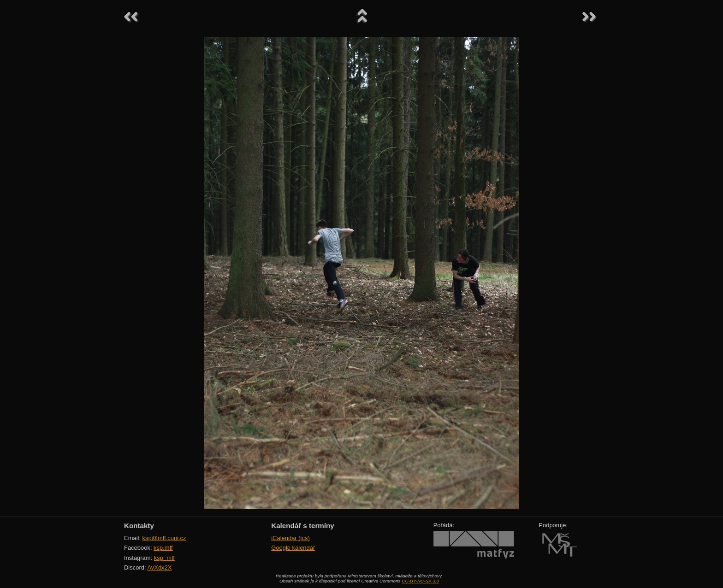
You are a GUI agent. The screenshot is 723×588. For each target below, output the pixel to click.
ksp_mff (164, 558)
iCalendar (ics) (290, 538)
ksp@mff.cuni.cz (164, 538)
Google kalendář (293, 548)
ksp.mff (163, 548)
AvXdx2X (159, 567)
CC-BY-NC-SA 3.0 (420, 581)
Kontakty (139, 526)
